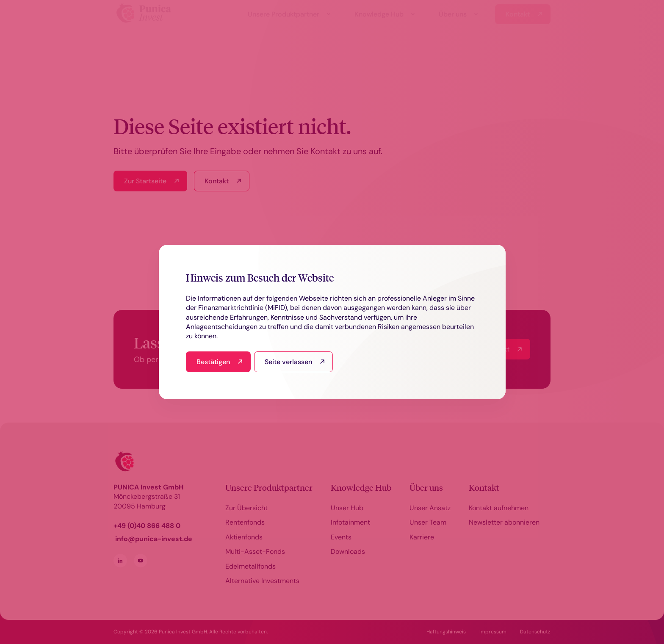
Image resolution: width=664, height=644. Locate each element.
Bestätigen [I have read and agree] (213, 362)
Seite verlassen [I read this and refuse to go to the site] (288, 362)
